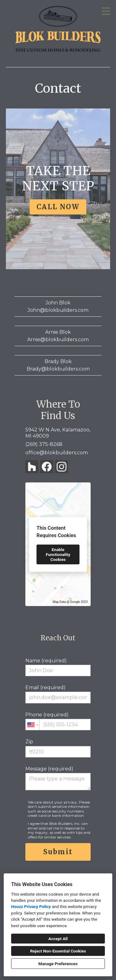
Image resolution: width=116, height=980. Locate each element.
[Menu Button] (106, 11)
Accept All (58, 939)
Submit (58, 852)
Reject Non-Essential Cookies (58, 951)
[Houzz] (32, 467)
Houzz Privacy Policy (31, 906)
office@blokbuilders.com (57, 453)
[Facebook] (47, 467)
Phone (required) (58, 721)
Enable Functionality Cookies (58, 554)
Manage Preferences (58, 964)
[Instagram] (62, 467)
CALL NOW (58, 207)
